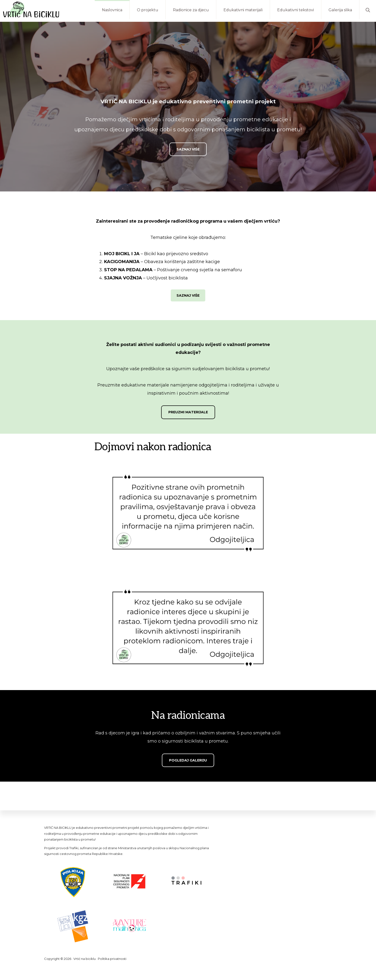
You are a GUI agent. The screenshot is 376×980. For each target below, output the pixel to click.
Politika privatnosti (112, 959)
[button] (368, 10)
